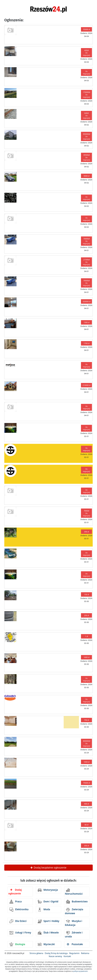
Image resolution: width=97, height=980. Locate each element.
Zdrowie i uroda (74, 935)
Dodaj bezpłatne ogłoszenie (48, 868)
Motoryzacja (48, 890)
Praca (16, 902)
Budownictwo (77, 902)
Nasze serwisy (55, 956)
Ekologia (17, 944)
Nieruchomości (74, 892)
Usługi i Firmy (20, 933)
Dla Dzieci (18, 921)
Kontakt (67, 956)
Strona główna (36, 953)
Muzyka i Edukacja (74, 923)
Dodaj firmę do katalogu (56, 953)
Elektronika (19, 910)
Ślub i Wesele (48, 933)
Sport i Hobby (48, 921)
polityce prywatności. (81, 971)
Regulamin (74, 953)
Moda (44, 910)
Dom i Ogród (48, 902)
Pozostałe (75, 944)
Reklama (85, 953)
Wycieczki (46, 944)
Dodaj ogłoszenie (15, 892)
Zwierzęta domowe (74, 911)
